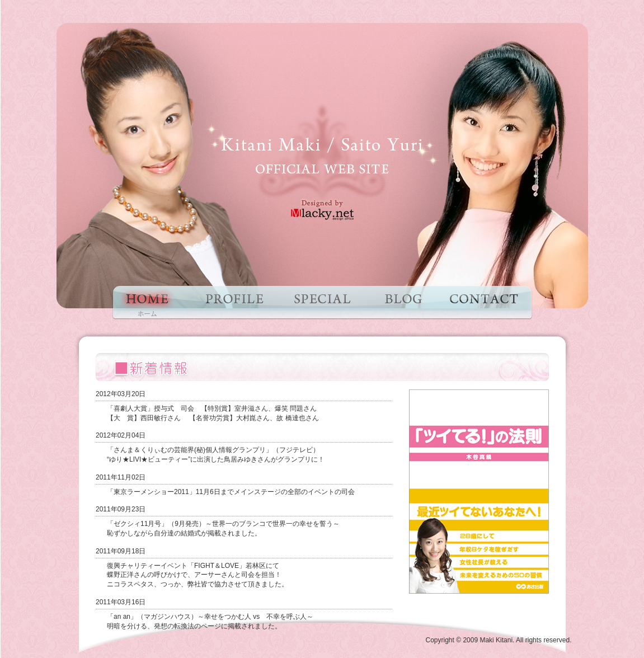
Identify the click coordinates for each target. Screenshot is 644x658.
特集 (323, 303)
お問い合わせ (484, 303)
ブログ (402, 303)
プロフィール (233, 303)
